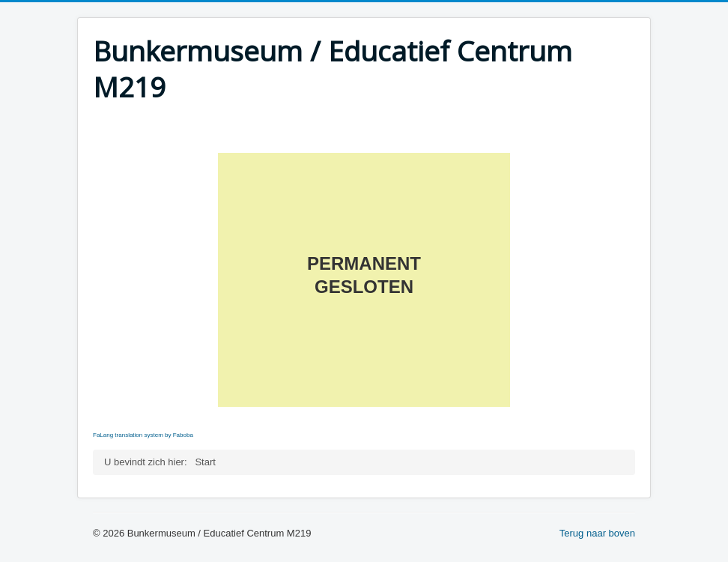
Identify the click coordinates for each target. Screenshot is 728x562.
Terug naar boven (597, 533)
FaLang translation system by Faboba (143, 435)
